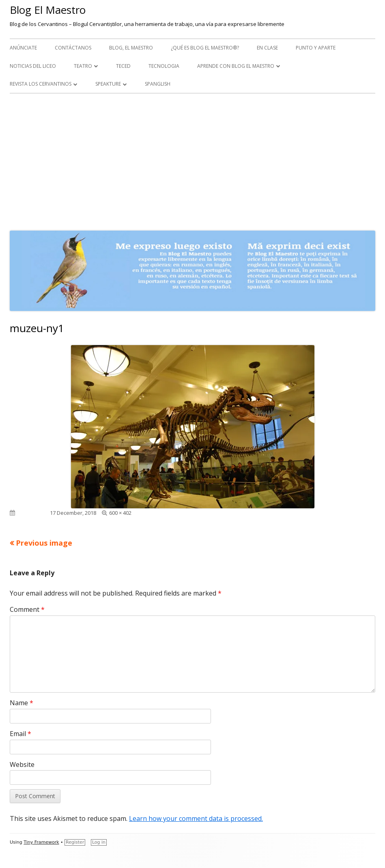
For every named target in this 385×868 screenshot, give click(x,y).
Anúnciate (23, 48)
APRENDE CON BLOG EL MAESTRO (236, 66)
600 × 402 (120, 513)
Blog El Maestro (48, 10)
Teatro (83, 66)
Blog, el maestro (131, 48)
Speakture (108, 84)
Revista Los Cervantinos (41, 84)
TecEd (123, 66)
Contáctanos (73, 48)
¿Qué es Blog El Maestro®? (205, 48)
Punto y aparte (316, 48)
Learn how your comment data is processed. (196, 818)
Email (20, 734)
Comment (27, 609)
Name (22, 703)
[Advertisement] (192, 160)
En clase (267, 48)
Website (22, 764)
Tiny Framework (41, 842)
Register (75, 842)
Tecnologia (164, 66)
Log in (99, 842)
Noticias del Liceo (33, 66)
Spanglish (158, 84)
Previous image (44, 543)
